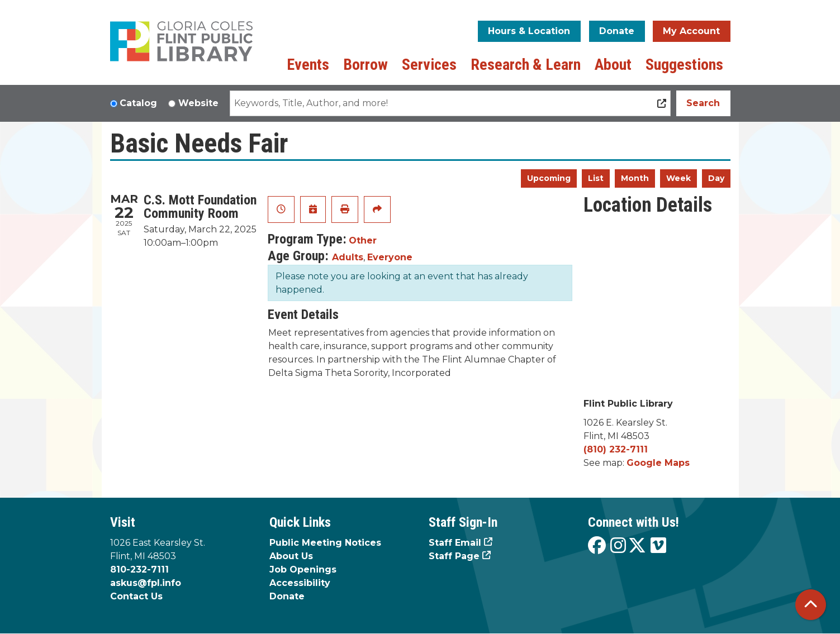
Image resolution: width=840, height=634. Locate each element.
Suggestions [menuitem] (684, 65)
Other (363, 240)
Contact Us (136, 596)
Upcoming (549, 178)
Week (678, 178)
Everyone (390, 257)
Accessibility (300, 583)
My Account (691, 31)
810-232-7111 (139, 569)
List (596, 178)
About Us (291, 556)
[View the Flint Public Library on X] (637, 546)
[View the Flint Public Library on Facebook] (597, 546)
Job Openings (303, 569)
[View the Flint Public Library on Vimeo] (658, 546)
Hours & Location (529, 31)
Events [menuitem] (308, 65)
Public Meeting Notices (325, 543)
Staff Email (455, 543)
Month (635, 178)
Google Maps (658, 463)
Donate (617, 31)
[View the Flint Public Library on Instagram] (618, 546)
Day (716, 178)
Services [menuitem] (429, 65)
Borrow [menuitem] (366, 65)
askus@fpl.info (146, 583)
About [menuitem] (613, 65)
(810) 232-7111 (616, 449)
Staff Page (454, 556)
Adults (348, 257)
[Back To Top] (811, 605)
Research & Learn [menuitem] (526, 65)
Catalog (138, 103)
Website (198, 103)
